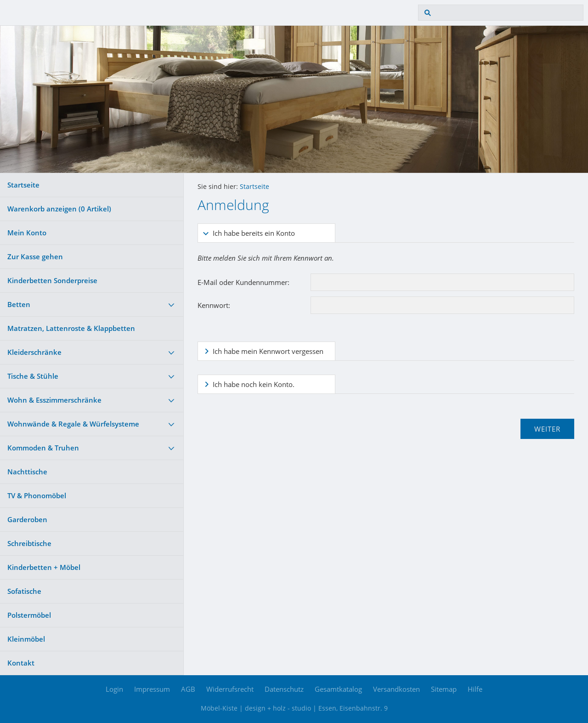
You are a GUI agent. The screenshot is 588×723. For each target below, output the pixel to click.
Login (114, 689)
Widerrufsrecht (230, 689)
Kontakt (21, 663)
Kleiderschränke (34, 352)
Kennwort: (214, 305)
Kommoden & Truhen (43, 448)
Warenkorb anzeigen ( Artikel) (59, 209)
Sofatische (24, 591)
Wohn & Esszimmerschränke (54, 400)
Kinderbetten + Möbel (44, 567)
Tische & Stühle (33, 376)
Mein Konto (27, 233)
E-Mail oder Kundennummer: (243, 282)
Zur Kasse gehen (35, 256)
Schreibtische (29, 543)
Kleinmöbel (26, 639)
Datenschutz (284, 689)
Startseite (23, 185)
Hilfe (475, 689)
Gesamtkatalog (338, 689)
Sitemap (444, 689)
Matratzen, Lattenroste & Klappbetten (71, 328)
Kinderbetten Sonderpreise (52, 280)
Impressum (152, 689)
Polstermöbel (29, 615)
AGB (188, 689)
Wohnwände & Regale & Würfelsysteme (73, 424)
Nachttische (27, 472)
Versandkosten (396, 689)
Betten (19, 304)
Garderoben (27, 519)
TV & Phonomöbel (37, 495)
